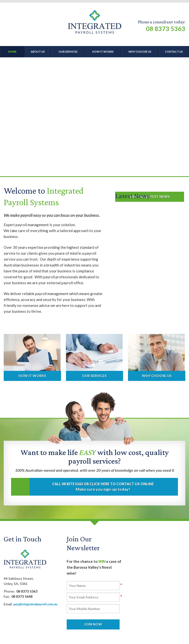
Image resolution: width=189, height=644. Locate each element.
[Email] (93, 597)
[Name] (93, 586)
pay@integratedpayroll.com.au (35, 604)
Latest (133, 196)
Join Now (93, 624)
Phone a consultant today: (162, 26)
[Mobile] (93, 609)
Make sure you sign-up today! (91, 487)
